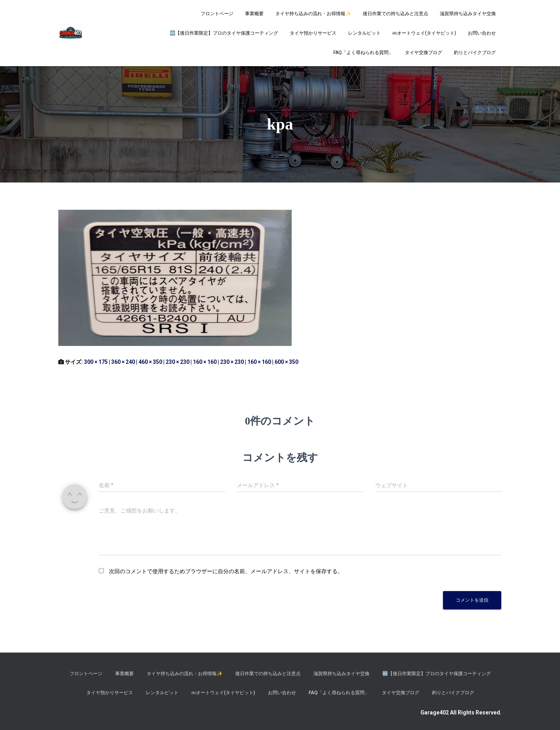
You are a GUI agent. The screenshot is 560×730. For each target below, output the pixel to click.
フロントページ (217, 14)
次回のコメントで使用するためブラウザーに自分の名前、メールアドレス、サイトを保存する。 (226, 571)
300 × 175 (96, 362)
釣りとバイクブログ (475, 53)
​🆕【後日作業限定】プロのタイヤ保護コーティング (224, 33)
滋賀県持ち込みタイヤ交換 (468, 14)
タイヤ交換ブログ (423, 53)
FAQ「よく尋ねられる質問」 (363, 53)
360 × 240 (123, 362)
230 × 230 (178, 362)
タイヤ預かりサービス (313, 33)
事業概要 (254, 14)
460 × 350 (150, 362)
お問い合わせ (482, 33)
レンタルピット (364, 33)
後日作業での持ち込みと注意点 (395, 14)
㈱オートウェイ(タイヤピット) (424, 33)
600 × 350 (286, 362)
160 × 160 (205, 362)
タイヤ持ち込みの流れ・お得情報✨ (313, 14)
